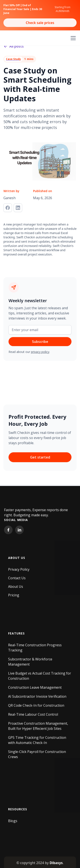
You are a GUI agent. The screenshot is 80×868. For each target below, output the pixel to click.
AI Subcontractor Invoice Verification (37, 698)
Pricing (14, 597)
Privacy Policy (19, 571)
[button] (72, 38)
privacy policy (40, 352)
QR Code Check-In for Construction (36, 707)
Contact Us (17, 580)
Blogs (13, 823)
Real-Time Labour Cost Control (33, 716)
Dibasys (56, 865)
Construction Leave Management (35, 689)
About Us (16, 589)
